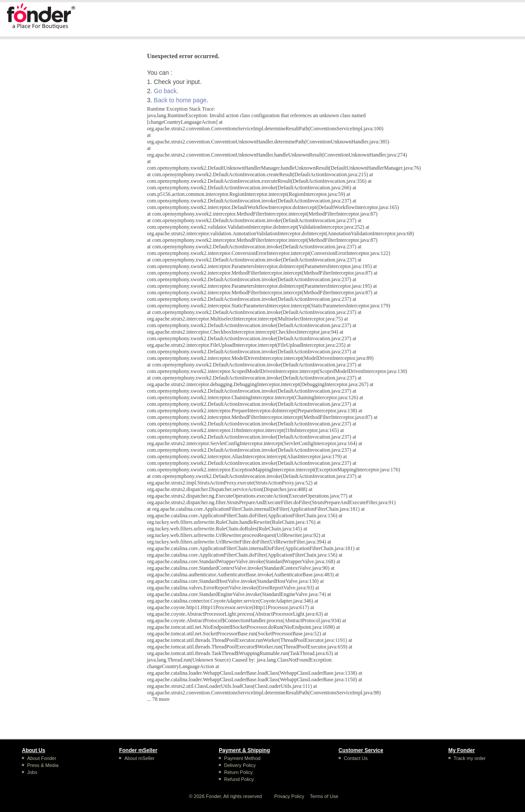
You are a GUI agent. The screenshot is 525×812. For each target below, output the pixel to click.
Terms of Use (324, 796)
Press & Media (43, 765)
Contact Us (356, 758)
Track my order (470, 758)
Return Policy (238, 772)
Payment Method (242, 758)
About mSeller (139, 758)
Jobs (32, 772)
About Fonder (42, 758)
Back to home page (180, 100)
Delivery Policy (240, 765)
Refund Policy (239, 779)
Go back (165, 91)
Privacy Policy (289, 796)
